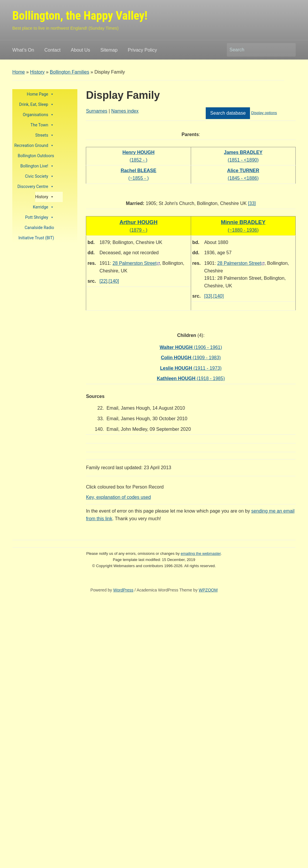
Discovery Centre (36, 187)
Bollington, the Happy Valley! (80, 16)
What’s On (23, 50)
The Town (42, 125)
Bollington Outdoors (36, 156)
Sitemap (109, 50)
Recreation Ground (34, 146)
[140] (114, 281)
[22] (103, 281)
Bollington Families (69, 72)
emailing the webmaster (201, 553)
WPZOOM (208, 590)
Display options (264, 113)
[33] (252, 203)
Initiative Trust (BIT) (36, 238)
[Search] (256, 50)
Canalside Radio (39, 228)
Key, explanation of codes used (118, 497)
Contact (52, 50)
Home (19, 72)
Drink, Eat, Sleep (36, 105)
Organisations (39, 115)
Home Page (41, 94)
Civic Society (39, 176)
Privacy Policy (142, 50)
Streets (45, 135)
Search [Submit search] (288, 50)
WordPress (123, 590)
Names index (125, 111)
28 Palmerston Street (135, 263)
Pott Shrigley (40, 217)
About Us (81, 50)
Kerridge (43, 207)
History (38, 72)
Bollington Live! (37, 166)
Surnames (97, 111)
